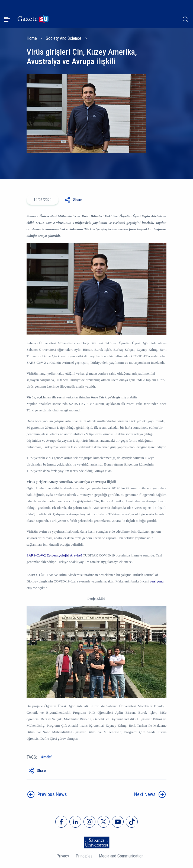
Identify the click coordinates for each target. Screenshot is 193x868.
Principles (84, 856)
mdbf (47, 757)
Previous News (52, 794)
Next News (145, 794)
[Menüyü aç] (7, 19)
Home (32, 38)
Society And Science (64, 38)
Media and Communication (121, 856)
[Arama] (185, 19)
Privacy (63, 856)
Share (78, 200)
